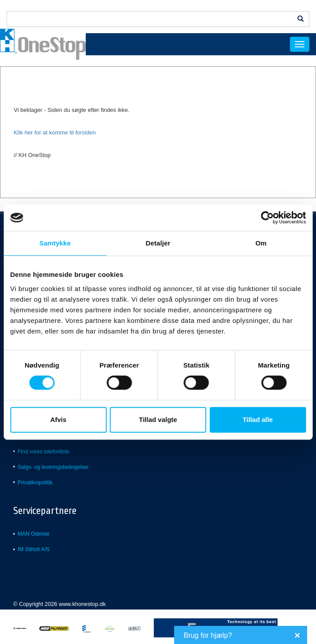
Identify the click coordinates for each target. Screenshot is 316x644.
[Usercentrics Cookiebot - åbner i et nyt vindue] (267, 218)
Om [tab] (261, 243)
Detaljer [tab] (158, 243)
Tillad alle (258, 420)
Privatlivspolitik (35, 483)
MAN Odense (34, 534)
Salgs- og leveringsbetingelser (53, 467)
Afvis (59, 420)
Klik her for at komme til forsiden (55, 132)
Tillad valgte (158, 420)
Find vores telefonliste (44, 452)
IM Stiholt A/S (34, 549)
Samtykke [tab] (55, 243)
